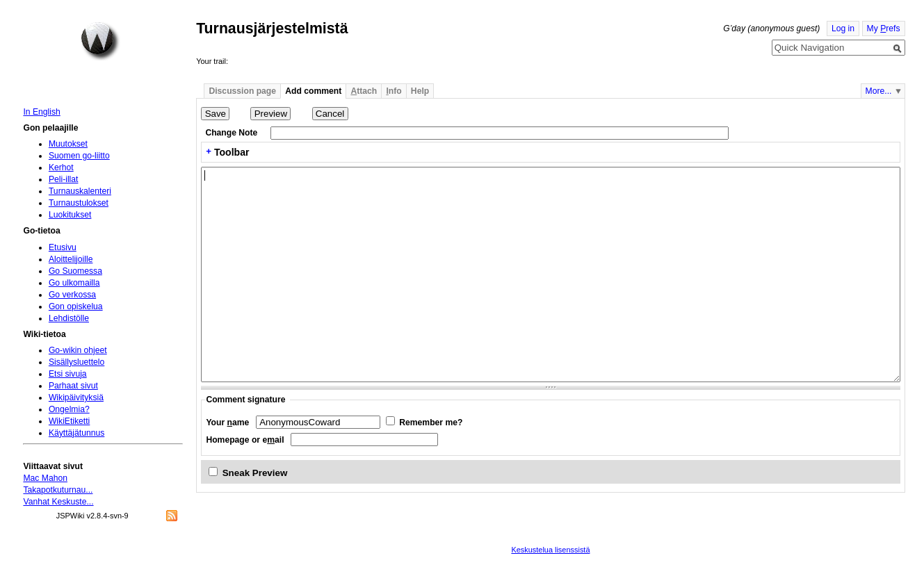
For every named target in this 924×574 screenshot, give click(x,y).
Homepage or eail (245, 440)
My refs (884, 28)
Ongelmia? (69, 409)
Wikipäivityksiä (76, 397)
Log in (843, 28)
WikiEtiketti (69, 421)
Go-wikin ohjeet (78, 350)
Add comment (313, 91)
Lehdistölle (69, 318)
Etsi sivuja (68, 374)
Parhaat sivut (73, 386)
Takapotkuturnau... (58, 490)
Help (420, 91)
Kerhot (61, 167)
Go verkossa (72, 295)
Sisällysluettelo (76, 362)
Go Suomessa (75, 271)
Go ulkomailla (74, 283)
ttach (364, 91)
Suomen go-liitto (79, 156)
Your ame (227, 423)
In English (41, 112)
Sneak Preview (255, 473)
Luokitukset (70, 215)
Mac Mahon (45, 478)
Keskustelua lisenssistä (550, 550)
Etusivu (63, 247)
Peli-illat (64, 179)
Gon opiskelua (76, 306)
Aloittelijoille (71, 259)
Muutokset (68, 144)
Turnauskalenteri (80, 191)
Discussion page (242, 91)
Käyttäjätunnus (76, 433)
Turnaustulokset (79, 203)
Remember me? (431, 423)
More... (879, 91)
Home (100, 41)
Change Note (231, 133)
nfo (394, 91)
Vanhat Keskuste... (58, 502)
